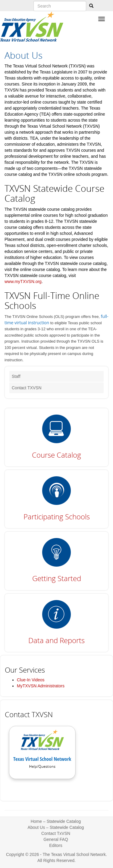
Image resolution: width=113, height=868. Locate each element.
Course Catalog (56, 455)
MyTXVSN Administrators (41, 686)
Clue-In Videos (31, 680)
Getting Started (57, 578)
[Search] (91, 6)
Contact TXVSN (27, 388)
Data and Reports (56, 640)
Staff (16, 376)
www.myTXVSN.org (23, 282)
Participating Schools (57, 516)
